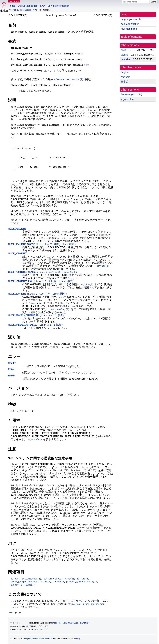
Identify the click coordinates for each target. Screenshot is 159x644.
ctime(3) (46, 582)
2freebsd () (131, 95)
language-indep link (132, 19)
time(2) (69, 579)
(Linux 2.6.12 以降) (36, 315)
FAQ (42, 6)
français (125, 77)
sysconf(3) (36, 439)
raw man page (129, 29)
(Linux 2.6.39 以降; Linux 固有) (37, 294)
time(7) (30, 585)
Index (12, 6)
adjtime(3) (103, 266)
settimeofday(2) (60, 309)
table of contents (132, 37)
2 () (127, 99)
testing (125, 55)
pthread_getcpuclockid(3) (82, 582)
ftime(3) (59, 582)
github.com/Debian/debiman (40, 639)
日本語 (125, 82)
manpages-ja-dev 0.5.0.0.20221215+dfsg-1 (71, 623)
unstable (14, 10)
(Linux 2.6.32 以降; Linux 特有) (42, 244)
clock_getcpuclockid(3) (25, 582)
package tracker (130, 24)
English (125, 72)
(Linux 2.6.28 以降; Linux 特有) (41, 281)
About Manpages (28, 6)
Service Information (58, 6)
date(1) (15, 579)
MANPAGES (14, 1)
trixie (124, 50)
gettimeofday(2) (32, 579)
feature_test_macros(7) (69, 79)
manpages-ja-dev (27, 10)
